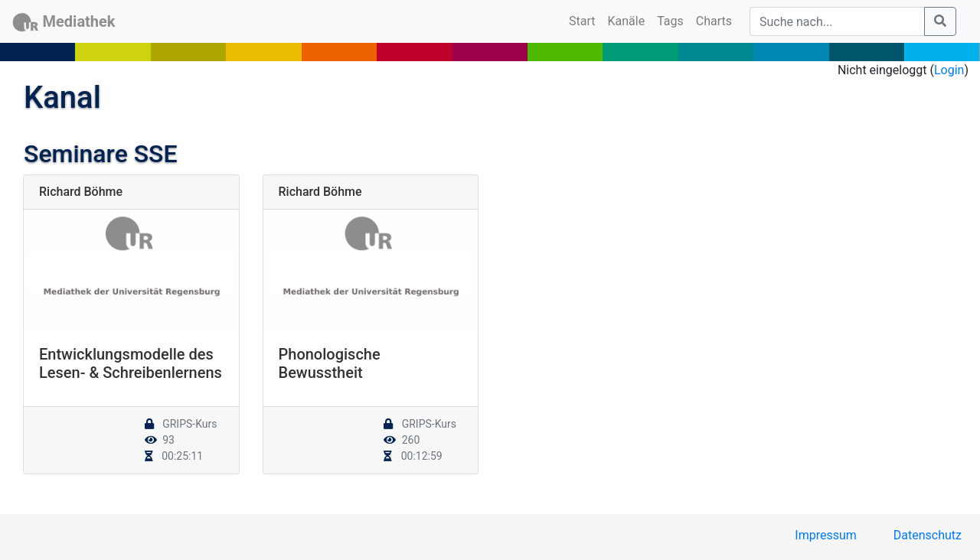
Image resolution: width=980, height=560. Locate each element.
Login (949, 70)
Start (585, 20)
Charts (714, 21)
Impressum (826, 535)
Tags (670, 21)
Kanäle (627, 21)
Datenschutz (928, 535)
